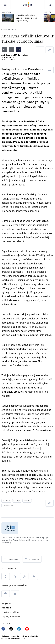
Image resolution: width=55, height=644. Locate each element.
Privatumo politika (10, 612)
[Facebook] (3, 629)
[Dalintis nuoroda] (49, 50)
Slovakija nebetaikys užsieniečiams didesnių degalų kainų (27, 18)
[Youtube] (27, 629)
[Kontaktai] (15, 576)
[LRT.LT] (27, 4)
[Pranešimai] (24, 576)
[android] (6, 594)
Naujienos (6, 603)
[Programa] (11, 559)
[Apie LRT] (6, 576)
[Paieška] (50, 5)
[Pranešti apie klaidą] (40, 50)
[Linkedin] (19, 629)
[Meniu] (5, 5)
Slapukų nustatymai (11, 617)
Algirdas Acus (7, 55)
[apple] (15, 594)
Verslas (4, 30)
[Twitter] (11, 629)
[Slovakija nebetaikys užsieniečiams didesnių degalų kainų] (8, 18)
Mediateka (6, 608)
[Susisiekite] (32, 559)
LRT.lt (12, 57)
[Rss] (34, 576)
